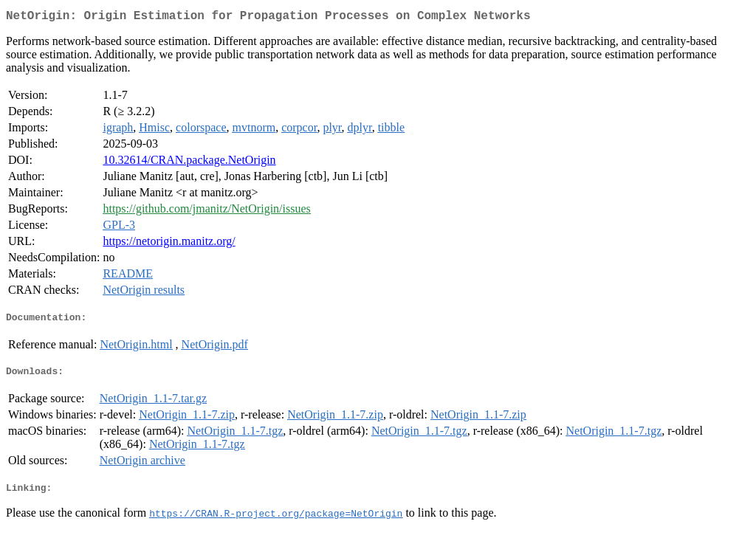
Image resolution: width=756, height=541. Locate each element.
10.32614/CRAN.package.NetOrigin (189, 163)
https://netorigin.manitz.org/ (169, 244)
